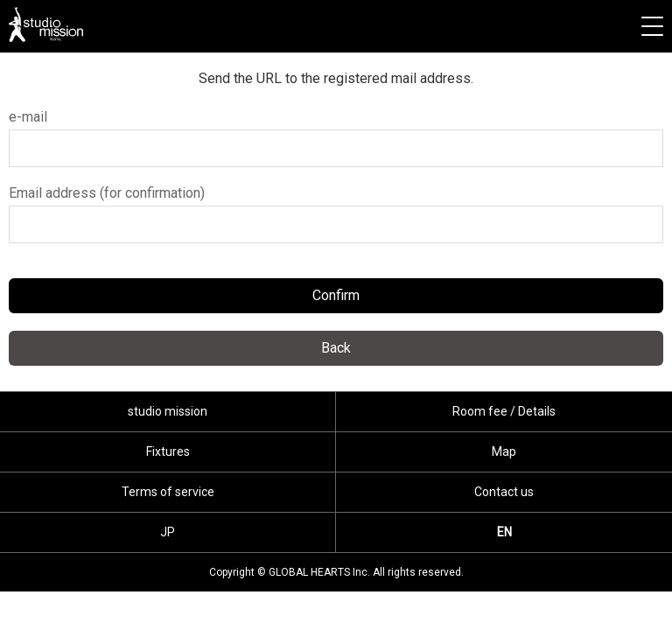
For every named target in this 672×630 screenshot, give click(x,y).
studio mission (46, 24)
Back (336, 348)
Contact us (504, 492)
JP (168, 532)
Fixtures (168, 451)
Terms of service (168, 492)
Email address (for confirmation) (107, 193)
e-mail (28, 117)
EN (504, 532)
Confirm (336, 295)
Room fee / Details (504, 411)
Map (504, 451)
